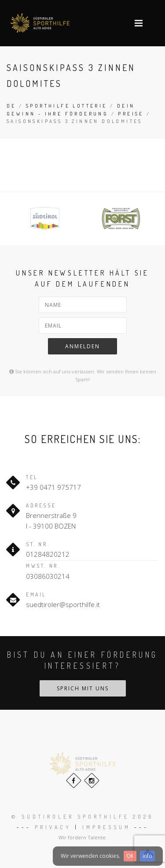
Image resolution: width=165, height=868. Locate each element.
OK (130, 856)
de (11, 106)
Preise (131, 114)
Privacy (53, 827)
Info (147, 856)
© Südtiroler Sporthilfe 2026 (82, 817)
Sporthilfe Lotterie (67, 106)
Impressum (106, 827)
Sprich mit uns (83, 688)
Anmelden (82, 346)
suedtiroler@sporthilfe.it (63, 604)
